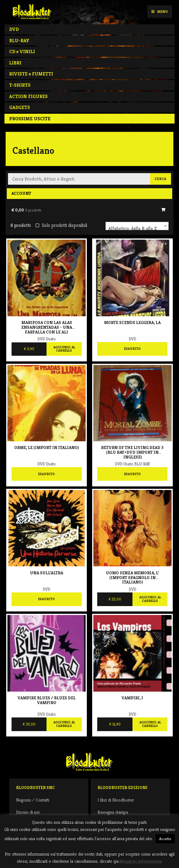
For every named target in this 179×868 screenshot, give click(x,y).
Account (21, 193)
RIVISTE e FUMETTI (31, 74)
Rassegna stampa (113, 812)
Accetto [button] (165, 839)
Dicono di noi (28, 812)
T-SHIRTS (20, 85)
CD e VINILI (22, 52)
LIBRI (15, 63)
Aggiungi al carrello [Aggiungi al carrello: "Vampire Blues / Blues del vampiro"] (64, 724)
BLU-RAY (19, 41)
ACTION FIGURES (28, 96)
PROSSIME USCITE (30, 119)
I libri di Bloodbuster (116, 800)
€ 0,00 (26, 210)
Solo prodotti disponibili (61, 225)
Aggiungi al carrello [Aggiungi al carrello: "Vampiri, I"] (150, 724)
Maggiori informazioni (141, 861)
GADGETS (20, 107)
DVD (14, 29)
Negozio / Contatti (33, 800)
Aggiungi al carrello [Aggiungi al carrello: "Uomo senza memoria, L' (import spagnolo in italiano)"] (150, 599)
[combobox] (137, 226)
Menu (160, 11)
